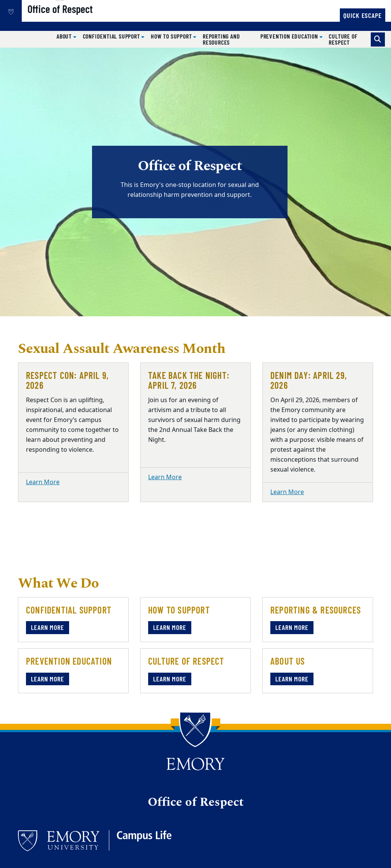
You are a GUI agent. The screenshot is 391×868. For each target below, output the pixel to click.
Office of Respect (86, 19)
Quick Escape (363, 15)
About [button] (65, 36)
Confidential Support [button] (112, 36)
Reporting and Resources (221, 39)
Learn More (43, 482)
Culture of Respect (343, 39)
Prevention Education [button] (290, 36)
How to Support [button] (172, 36)
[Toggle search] (378, 39)
